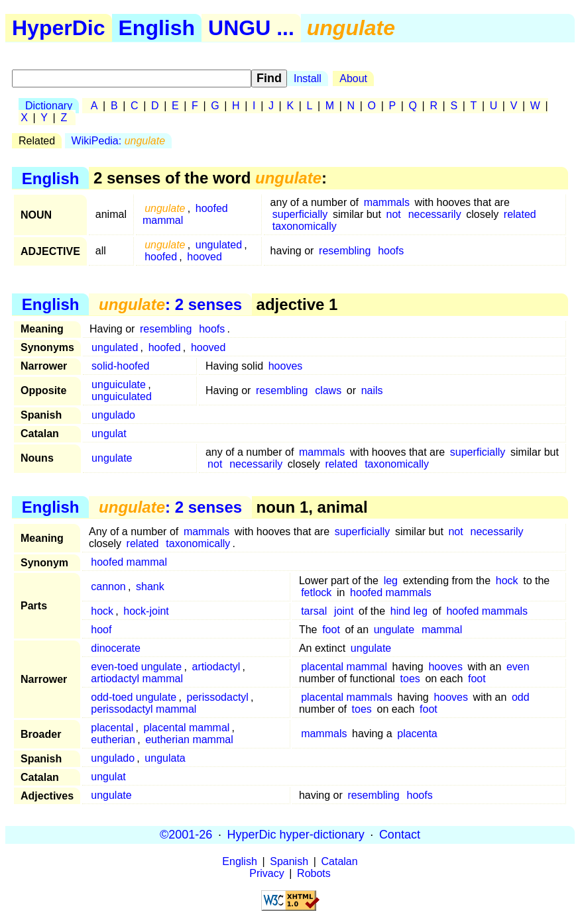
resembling (345, 251)
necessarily (435, 214)
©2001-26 (186, 835)
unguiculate (119, 385)
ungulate (112, 458)
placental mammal (344, 667)
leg (391, 581)
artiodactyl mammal (137, 679)
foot (331, 630)
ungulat (109, 434)
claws (328, 390)
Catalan (340, 861)
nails (372, 390)
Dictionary (49, 106)
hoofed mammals (391, 592)
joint (344, 611)
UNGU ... (251, 28)
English (157, 28)
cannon (108, 587)
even (518, 667)
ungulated (219, 245)
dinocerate (116, 648)
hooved (204, 257)
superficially (300, 214)
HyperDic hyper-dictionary (296, 835)
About (353, 78)
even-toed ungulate (136, 667)
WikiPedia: (118, 141)
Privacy (266, 873)
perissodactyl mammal (144, 709)
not (394, 214)
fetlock (316, 592)
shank (150, 587)
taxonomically (305, 226)
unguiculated (122, 396)
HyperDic (59, 28)
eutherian (113, 740)
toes (410, 679)
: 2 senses (170, 304)
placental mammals (347, 697)
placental (112, 728)
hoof (101, 630)
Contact (400, 835)
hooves (286, 366)
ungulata (165, 758)
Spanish (289, 861)
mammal (442, 630)
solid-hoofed (120, 366)
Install (308, 78)
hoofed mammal (129, 562)
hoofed (161, 257)
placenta (417, 734)
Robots (314, 873)
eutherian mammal (189, 740)
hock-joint (146, 611)
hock (507, 581)
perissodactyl (218, 697)
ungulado (113, 415)
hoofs (391, 251)
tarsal (314, 611)
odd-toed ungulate (134, 697)
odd (521, 697)
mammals (387, 202)
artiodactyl (216, 667)
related (520, 214)
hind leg (409, 611)
